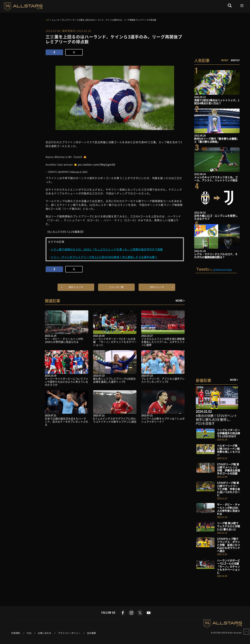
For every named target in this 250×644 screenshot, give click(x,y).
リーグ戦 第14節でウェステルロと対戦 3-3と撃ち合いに (230, 526)
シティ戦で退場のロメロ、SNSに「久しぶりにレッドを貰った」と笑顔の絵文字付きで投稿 (107, 249)
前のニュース (76, 287)
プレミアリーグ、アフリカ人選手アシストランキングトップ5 (163, 380)
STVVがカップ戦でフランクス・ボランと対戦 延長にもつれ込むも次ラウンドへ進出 (228, 545)
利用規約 (16, 633)
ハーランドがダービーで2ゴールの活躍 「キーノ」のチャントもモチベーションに (115, 342)
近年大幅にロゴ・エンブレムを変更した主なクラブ (216, 217)
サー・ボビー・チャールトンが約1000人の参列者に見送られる (64, 340)
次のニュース (157, 287)
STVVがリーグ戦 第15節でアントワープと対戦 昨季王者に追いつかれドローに (228, 489)
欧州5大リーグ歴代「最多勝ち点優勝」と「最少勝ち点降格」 (217, 140)
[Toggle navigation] (242, 6)
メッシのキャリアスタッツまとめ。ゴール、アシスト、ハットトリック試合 (216, 179)
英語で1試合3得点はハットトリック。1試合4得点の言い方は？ (217, 102)
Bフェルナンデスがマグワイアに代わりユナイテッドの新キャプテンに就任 (115, 420)
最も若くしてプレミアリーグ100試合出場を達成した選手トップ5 (114, 380)
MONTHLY (235, 60)
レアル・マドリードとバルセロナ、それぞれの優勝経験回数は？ (216, 256)
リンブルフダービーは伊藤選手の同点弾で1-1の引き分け (228, 433)
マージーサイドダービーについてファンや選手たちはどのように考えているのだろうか (66, 382)
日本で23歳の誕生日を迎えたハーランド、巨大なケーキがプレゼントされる (66, 422)
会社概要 (92, 633)
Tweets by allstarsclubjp (209, 277)
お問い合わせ (45, 633)
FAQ (29, 633)
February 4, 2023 (79, 172)
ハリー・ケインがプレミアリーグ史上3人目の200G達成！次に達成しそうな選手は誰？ (104, 257)
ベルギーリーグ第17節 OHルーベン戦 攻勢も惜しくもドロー (230, 450)
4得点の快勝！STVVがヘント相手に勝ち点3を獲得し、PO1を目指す (216, 420)
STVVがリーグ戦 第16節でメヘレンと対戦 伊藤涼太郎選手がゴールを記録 (228, 469)
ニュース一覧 (116, 287)
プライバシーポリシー (69, 633)
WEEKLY (225, 60)
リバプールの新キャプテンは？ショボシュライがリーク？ (163, 420)
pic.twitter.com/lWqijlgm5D (97, 164)
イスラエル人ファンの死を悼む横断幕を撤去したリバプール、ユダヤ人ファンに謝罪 (163, 342)
